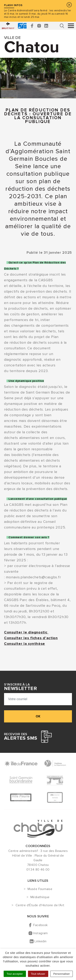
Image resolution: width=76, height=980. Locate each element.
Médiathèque (40, 897)
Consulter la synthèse (25, 644)
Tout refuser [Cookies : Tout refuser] (38, 974)
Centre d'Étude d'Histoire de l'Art (40, 905)
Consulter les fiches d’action (31, 638)
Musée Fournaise (40, 889)
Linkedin (40, 941)
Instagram (41, 933)
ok (38, 716)
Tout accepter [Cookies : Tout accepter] (15, 974)
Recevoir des (21, 737)
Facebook (40, 925)
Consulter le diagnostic (26, 632)
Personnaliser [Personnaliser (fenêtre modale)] (62, 974)
